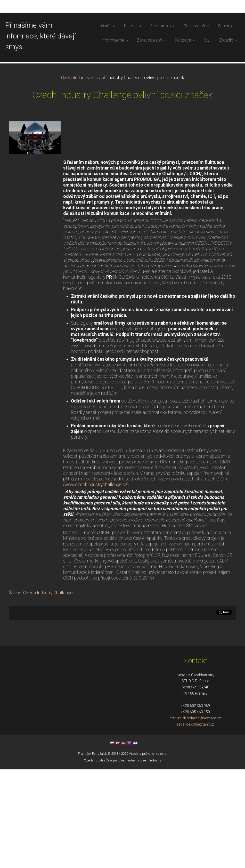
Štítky (14, 692)
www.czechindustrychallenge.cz (96, 584)
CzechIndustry (75, 177)
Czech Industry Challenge (48, 692)
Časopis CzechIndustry (123, 859)
